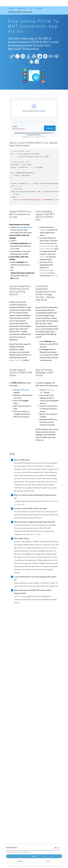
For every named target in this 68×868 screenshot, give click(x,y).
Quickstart (18, 596)
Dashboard (43, 230)
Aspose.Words (45, 270)
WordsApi (20, 227)
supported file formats (33, 534)
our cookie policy (26, 852)
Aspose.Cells (44, 273)
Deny (48, 861)
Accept (34, 856)
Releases (43, 257)
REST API (54, 276)
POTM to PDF (24, 390)
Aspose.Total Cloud (16, 360)
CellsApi (29, 227)
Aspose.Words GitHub (47, 246)
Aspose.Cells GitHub (47, 249)
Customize (20, 861)
